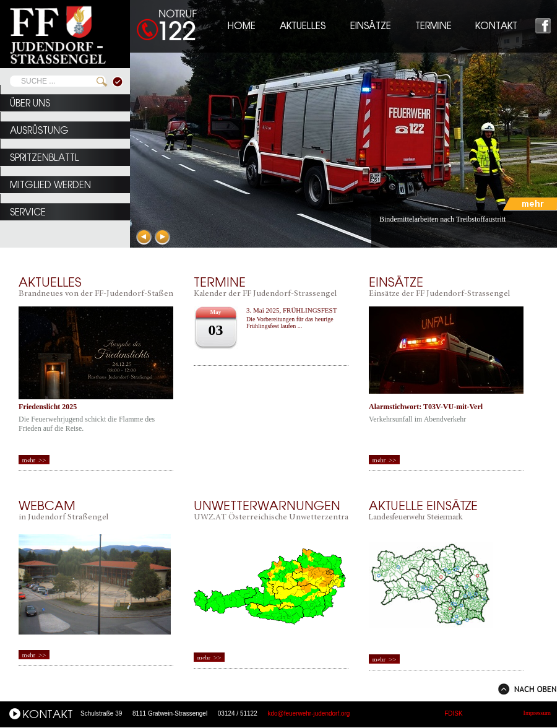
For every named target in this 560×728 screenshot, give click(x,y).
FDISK (453, 713)
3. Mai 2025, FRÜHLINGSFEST (291, 310)
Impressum (537, 713)
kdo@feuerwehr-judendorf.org (308, 713)
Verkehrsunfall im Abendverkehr (417, 419)
